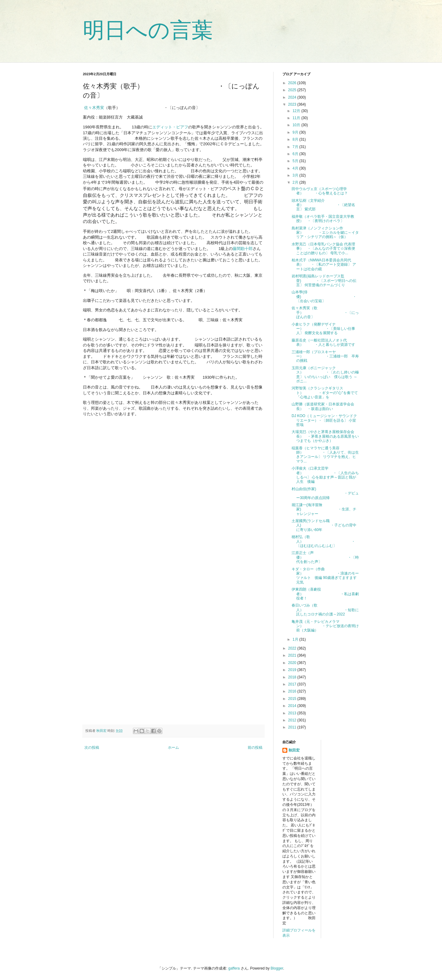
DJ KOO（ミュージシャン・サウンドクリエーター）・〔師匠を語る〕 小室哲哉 (324, 420)
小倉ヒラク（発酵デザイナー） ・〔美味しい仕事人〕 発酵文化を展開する (323, 329)
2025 (293, 90)
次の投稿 (92, 748)
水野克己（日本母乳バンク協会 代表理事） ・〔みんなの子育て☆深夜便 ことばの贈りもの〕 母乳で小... (325, 249)
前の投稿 (255, 748)
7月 (296, 147)
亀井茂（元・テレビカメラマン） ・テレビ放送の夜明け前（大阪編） (325, 626)
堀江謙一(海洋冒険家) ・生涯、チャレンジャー (324, 509)
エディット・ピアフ (170, 127)
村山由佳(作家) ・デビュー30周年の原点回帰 (325, 493)
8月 (296, 139)
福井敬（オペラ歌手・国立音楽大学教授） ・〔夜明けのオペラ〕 (323, 219)
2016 (293, 691)
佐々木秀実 (93, 108)
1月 (296, 639)
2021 (293, 655)
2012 (293, 720)
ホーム (173, 748)
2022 (293, 648)
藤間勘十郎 (243, 249)
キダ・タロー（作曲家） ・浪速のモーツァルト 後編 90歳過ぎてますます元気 (325, 576)
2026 (293, 83)
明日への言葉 (148, 30)
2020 (293, 663)
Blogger (277, 968)
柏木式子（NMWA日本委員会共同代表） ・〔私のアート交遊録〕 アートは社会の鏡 (324, 265)
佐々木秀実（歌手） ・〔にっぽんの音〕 (325, 312)
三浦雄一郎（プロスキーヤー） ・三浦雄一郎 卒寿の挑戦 (325, 356)
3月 (296, 175)
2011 (293, 727)
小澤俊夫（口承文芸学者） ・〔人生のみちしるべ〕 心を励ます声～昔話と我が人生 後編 (325, 475)
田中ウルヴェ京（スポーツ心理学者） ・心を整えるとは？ (320, 191)
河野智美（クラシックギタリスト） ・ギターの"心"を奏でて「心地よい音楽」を (325, 393)
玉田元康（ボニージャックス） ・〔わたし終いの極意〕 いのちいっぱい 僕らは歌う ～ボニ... (325, 375)
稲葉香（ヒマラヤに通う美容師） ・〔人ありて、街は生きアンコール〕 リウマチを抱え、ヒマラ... (325, 455)
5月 (296, 161)
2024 (293, 97)
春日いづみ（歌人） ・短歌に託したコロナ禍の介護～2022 (325, 610)
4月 (296, 168)
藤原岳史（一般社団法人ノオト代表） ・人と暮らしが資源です (323, 342)
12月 (297, 111)
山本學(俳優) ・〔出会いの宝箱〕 (324, 297)
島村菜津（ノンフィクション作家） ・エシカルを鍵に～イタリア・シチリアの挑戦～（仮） (325, 233)
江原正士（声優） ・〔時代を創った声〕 (325, 557)
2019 (293, 670)
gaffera (234, 968)
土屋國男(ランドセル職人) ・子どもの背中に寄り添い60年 (324, 525)
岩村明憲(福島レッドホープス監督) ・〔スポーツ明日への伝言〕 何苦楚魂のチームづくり (324, 281)
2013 (293, 713)
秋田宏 (294, 750)
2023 (293, 104)
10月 (297, 125)
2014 (293, 706)
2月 (296, 182)
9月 (296, 132)
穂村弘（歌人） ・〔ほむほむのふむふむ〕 (323, 541)
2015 (293, 699)
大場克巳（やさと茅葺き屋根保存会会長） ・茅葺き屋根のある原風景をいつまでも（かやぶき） (325, 436)
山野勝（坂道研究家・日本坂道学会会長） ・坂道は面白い (323, 406)
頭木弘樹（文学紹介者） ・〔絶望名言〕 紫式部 (323, 205)
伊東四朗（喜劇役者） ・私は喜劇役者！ (325, 594)
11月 (297, 118)
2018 (293, 677)
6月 (296, 154)
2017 (293, 684)
